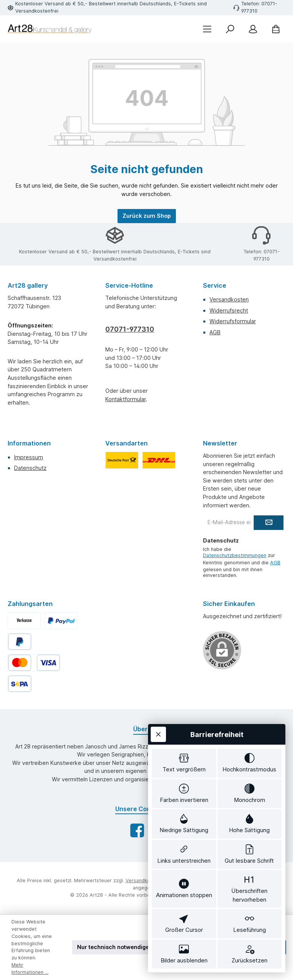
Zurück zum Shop (147, 216)
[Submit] (269, 523)
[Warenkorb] (276, 29)
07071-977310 (130, 329)
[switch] (184, 763)
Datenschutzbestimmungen (235, 555)
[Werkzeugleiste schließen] (158, 734)
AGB (215, 332)
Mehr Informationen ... (30, 969)
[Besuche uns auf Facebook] (137, 830)
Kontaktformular (126, 399)
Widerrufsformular (233, 321)
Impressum (29, 457)
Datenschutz (30, 468)
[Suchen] (230, 29)
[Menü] (207, 29)
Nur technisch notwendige (113, 947)
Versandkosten (229, 299)
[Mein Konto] (253, 29)
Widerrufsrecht (229, 310)
